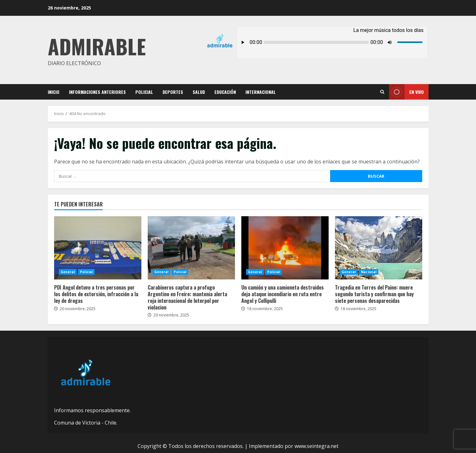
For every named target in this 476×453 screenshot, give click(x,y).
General (68, 272)
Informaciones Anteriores (97, 92)
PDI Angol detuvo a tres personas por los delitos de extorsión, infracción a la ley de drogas (98, 248)
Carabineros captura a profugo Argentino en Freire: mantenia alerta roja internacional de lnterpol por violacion (191, 248)
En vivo (406, 92)
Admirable (97, 46)
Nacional (369, 272)
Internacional (261, 92)
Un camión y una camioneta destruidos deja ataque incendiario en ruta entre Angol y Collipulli (285, 248)
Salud (199, 92)
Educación (225, 92)
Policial (144, 92)
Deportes (173, 92)
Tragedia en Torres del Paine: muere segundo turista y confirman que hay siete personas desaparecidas (379, 248)
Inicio (54, 92)
